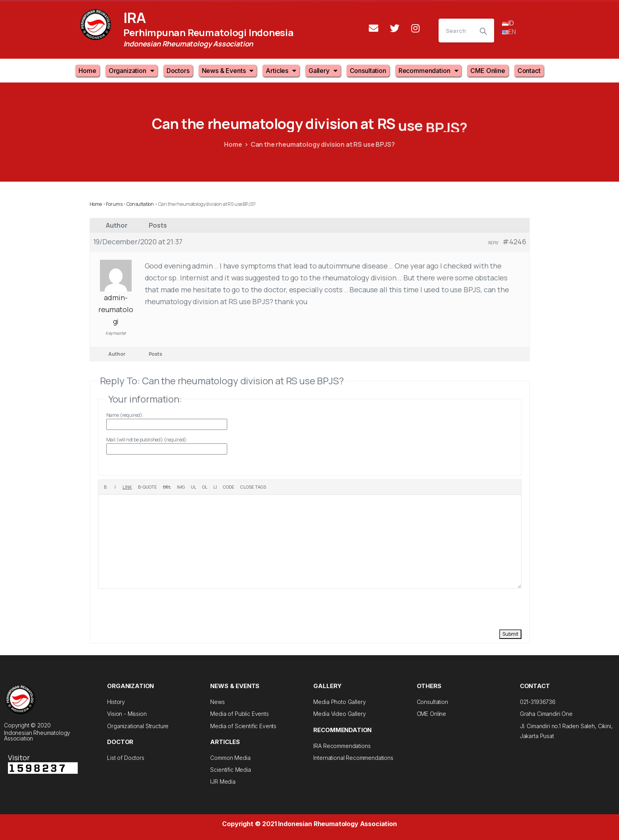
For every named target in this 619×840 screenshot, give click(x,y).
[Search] (456, 31)
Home (87, 71)
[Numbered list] (205, 487)
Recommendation (428, 71)
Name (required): (125, 415)
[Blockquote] (148, 487)
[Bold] (105, 487)
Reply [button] (493, 243)
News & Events (228, 71)
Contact (529, 71)
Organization (131, 71)
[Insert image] (181, 487)
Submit (510, 634)
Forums (114, 204)
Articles (281, 71)
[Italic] (115, 487)
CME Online (488, 71)
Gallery (323, 71)
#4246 (514, 242)
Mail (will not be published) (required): (147, 440)
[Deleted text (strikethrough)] (167, 487)
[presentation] (158, 608)
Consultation (368, 71)
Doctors (178, 71)
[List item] (215, 487)
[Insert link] (127, 487)
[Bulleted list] (194, 487)
